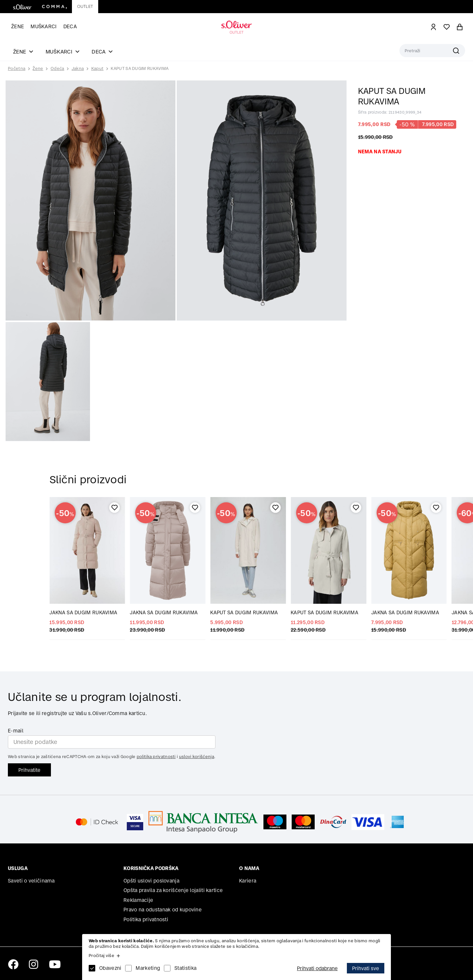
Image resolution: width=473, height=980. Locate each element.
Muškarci (44, 26)
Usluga (18, 868)
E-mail (16, 731)
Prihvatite (29, 770)
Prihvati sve (366, 968)
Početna (17, 69)
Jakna (78, 68)
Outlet (85, 6)
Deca (70, 26)
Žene (18, 26)
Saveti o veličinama (31, 881)
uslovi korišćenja (197, 757)
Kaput (98, 68)
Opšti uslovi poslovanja (151, 881)
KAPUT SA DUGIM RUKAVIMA (140, 68)
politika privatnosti (156, 757)
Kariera (248, 881)
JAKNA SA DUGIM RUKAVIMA (83, 612)
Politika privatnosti (146, 919)
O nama (249, 868)
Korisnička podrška (151, 868)
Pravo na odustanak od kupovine (163, 910)
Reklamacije (138, 900)
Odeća (57, 68)
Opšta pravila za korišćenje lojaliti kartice (173, 890)
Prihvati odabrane (317, 968)
